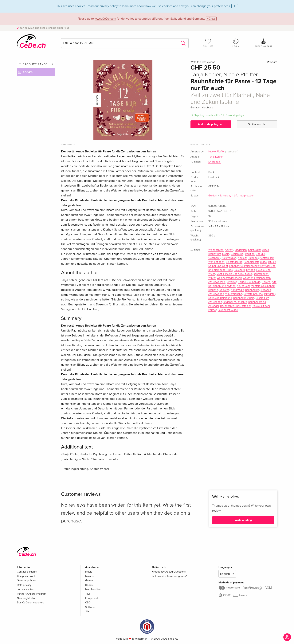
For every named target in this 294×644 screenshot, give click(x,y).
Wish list (208, 43)
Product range (35, 64)
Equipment (92, 598)
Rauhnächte (252, 290)
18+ (87, 612)
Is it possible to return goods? (169, 576)
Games (89, 580)
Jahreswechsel (217, 282)
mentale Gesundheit (263, 286)
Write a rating (243, 520)
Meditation (241, 250)
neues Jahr (243, 286)
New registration (27, 598)
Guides (212, 196)
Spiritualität (254, 250)
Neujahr (242, 258)
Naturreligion (229, 258)
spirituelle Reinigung (220, 298)
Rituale (272, 262)
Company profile (27, 576)
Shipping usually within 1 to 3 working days (219, 115)
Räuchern (239, 270)
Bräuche (213, 290)
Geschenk (214, 258)
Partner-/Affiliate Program (32, 594)
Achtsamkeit (267, 258)
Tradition (250, 254)
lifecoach (266, 290)
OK (235, 6)
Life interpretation (244, 196)
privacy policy (109, 6)
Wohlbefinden (216, 262)
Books (28, 72)
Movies (89, 576)
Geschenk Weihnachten (257, 278)
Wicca (265, 250)
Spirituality (225, 196)
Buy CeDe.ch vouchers (31, 603)
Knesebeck (215, 162)
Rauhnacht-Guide (228, 310)
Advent (229, 250)
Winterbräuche (234, 294)
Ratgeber (253, 258)
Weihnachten (216, 250)
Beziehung (237, 254)
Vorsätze (224, 290)
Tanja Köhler (216, 157)
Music (89, 572)
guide (263, 262)
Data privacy (24, 585)
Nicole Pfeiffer (216, 152)
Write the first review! (203, 62)
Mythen (251, 270)
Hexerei (266, 282)
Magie (226, 254)
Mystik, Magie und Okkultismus (234, 274)
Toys (88, 594)
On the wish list (257, 124)
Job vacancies (25, 589)
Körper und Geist (218, 266)
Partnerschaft (251, 262)
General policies (26, 580)
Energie (260, 254)
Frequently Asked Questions (169, 572)
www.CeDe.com (105, 19)
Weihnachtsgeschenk (229, 278)
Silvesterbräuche (253, 294)
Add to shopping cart (211, 124)
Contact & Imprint (27, 572)
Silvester (232, 282)
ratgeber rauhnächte (235, 302)
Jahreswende (216, 294)
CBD (88, 603)
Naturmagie (237, 290)
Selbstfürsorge (234, 262)
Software (90, 607)
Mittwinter (270, 294)
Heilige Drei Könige (249, 282)
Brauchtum (215, 254)
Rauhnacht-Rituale (244, 298)
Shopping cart (264, 43)
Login (236, 43)
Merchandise (93, 589)
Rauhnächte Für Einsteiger (235, 306)
